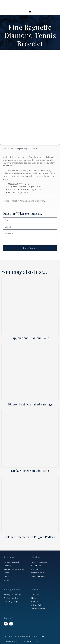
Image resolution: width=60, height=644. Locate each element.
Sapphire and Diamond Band (30, 336)
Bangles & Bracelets (30, 147)
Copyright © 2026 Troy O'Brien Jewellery (24, 635)
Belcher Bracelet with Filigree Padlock (30, 535)
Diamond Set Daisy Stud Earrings (30, 403)
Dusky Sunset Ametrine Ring (30, 469)
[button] (30, 12)
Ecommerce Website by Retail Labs (21, 640)
